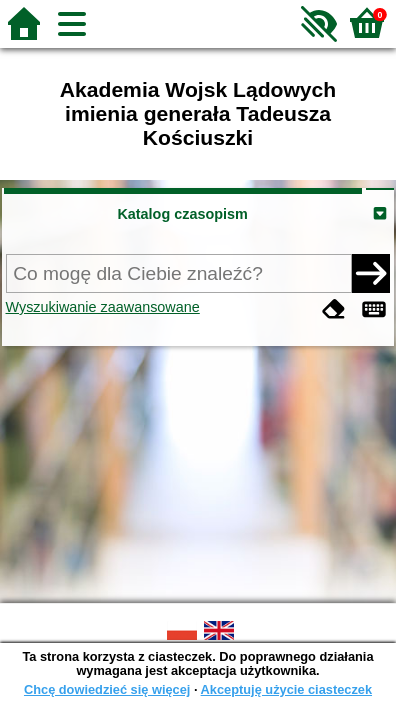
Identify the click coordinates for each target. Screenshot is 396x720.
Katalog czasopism (182, 214)
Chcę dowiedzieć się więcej (107, 689)
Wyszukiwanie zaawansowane (103, 307)
